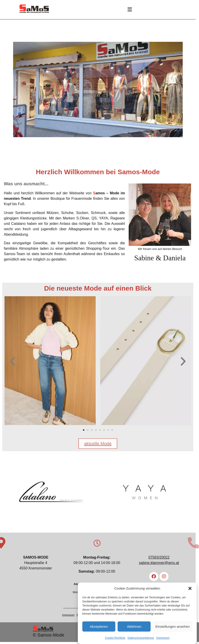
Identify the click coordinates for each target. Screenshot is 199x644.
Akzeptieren (99, 627)
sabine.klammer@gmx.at (162, 565)
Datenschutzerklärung (141, 639)
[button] (190, 589)
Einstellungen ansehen (173, 627)
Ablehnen (134, 627)
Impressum (163, 639)
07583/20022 (162, 560)
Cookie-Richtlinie (115, 639)
